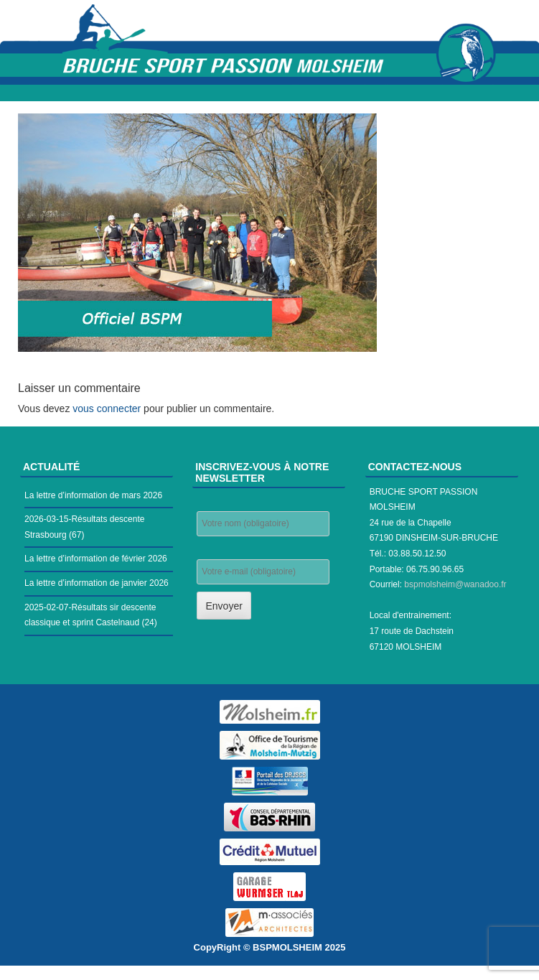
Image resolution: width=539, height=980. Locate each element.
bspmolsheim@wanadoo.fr (455, 584)
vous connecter (107, 409)
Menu (269, 93)
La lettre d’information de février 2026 (96, 559)
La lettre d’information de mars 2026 (93, 495)
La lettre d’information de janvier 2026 (97, 583)
